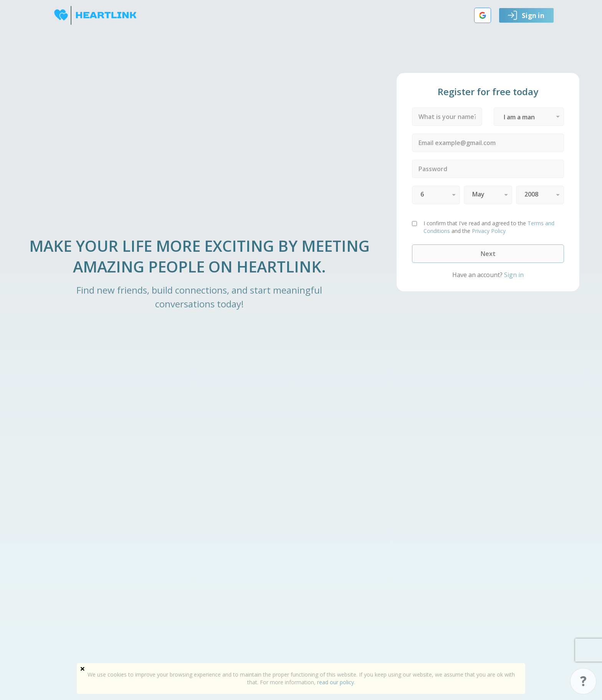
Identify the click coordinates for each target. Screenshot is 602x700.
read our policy (336, 682)
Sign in (526, 15)
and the (489, 227)
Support (583, 681)
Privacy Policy (489, 231)
